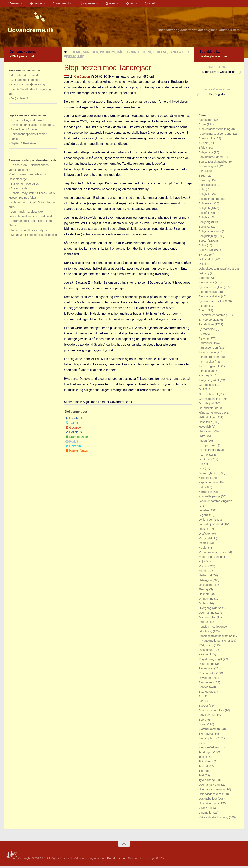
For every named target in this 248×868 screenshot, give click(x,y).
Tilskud (204, 768)
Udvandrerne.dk (38, 31)
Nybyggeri (206, 582)
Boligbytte (205, 196)
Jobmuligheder (209, 475)
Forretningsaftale (210, 368)
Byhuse (204, 256)
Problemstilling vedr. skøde (28, 122)
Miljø (202, 563)
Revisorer (205, 680)
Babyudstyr (206, 154)
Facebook (74, 420)
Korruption (206, 494)
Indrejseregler (208, 452)
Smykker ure (207, 717)
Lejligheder (206, 521)
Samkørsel (206, 684)
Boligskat (205, 229)
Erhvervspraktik (209, 322)
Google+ (73, 429)
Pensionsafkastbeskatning (216, 638)
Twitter (72, 425)
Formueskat (207, 363)
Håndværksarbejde (211, 415)
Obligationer (207, 587)
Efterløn (204, 280)
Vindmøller (206, 814)
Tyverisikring (207, 782)
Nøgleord (57, 5)
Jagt (202, 470)
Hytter (203, 438)
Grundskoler (207, 410)
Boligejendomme (210, 201)
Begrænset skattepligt (213, 163)
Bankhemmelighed (211, 159)
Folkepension (208, 354)
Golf (202, 391)
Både (202, 149)
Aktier (203, 126)
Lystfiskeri (205, 535)
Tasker (203, 759)
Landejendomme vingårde (215, 503)
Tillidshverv (206, 763)
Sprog (203, 726)
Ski (201, 698)
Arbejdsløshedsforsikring (215, 131)
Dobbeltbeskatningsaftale (215, 270)
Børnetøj (205, 182)
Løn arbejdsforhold (211, 526)
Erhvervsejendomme (212, 317)
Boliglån (204, 215)
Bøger (203, 177)
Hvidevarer (206, 433)
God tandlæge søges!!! (25, 82)
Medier (203, 549)
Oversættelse (208, 619)
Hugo (152, 860)
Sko (201, 703)
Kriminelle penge (210, 498)
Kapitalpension (209, 484)
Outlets (204, 605)
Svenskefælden (209, 749)
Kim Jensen (82, 79)
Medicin (204, 545)
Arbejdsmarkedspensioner (216, 136)
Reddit (72, 443)
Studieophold (208, 740)
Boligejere (205, 205)
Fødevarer (206, 345)
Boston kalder (19, 190)
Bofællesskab (208, 187)
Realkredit (206, 656)
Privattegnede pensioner (215, 642)
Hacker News (77, 453)
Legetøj (204, 517)
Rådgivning (206, 647)
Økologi (204, 591)
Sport (202, 721)
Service (204, 689)
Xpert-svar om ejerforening (28, 86)
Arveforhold (206, 140)
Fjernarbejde (207, 331)
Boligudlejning (208, 238)
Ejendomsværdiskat (212, 303)
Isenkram (205, 461)
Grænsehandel (209, 396)
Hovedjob (205, 428)
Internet (204, 456)
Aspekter (82, 5)
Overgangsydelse (210, 610)
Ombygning (206, 601)
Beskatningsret (209, 168)
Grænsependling (210, 401)
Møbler (204, 568)
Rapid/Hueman (117, 860)
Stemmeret (206, 735)
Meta (104, 5)
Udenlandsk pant (210, 787)
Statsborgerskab (210, 731)
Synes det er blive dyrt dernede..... (33, 127)
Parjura (204, 624)
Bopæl (203, 242)
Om (122, 5)
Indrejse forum (208, 447)
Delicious (74, 434)
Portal (13, 5)
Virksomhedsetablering (214, 819)
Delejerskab (207, 261)
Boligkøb (205, 210)
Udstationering (208, 805)
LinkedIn (73, 448)
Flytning (204, 340)
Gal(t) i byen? (19, 100)
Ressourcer (206, 670)
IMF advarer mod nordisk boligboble (34, 237)
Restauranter (207, 675)
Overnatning (207, 614)
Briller (203, 247)
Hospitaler (206, 424)
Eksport (204, 308)
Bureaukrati (206, 252)
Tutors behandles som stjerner (30, 232)
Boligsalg (205, 224)
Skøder (204, 707)
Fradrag (204, 377)
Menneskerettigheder (213, 554)
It (200, 466)
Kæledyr (204, 480)
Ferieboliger (207, 326)
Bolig (202, 191)
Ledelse (204, 512)
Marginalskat (207, 540)
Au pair (204, 145)
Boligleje (205, 219)
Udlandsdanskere (210, 796)
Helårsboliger (208, 419)
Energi (203, 312)
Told (202, 777)
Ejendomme (207, 284)
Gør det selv (207, 387)
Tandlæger (206, 754)
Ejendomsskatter (210, 298)
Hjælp (141, 5)
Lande (34, 5)
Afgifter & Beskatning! (24, 145)
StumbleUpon (77, 439)
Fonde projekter (209, 359)
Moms (203, 573)
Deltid (203, 266)
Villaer (203, 810)
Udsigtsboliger (208, 800)
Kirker (203, 489)
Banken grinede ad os (25, 186)
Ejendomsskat (208, 294)
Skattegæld (206, 694)
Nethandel (206, 577)
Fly (201, 335)
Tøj (201, 773)
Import (203, 442)
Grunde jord (207, 405)
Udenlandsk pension (212, 791)
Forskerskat (207, 373)
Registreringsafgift (211, 661)
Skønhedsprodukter (212, 712)
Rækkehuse (207, 652)
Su (201, 745)
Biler (202, 173)
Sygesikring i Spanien (24, 131)
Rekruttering (207, 666)
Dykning (204, 275)
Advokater (206, 122)
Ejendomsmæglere (211, 289)
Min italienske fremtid (24, 77)
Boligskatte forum (210, 233)
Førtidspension (209, 349)
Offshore (205, 596)
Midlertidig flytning (211, 559)
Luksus (204, 531)
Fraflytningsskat (209, 382)
